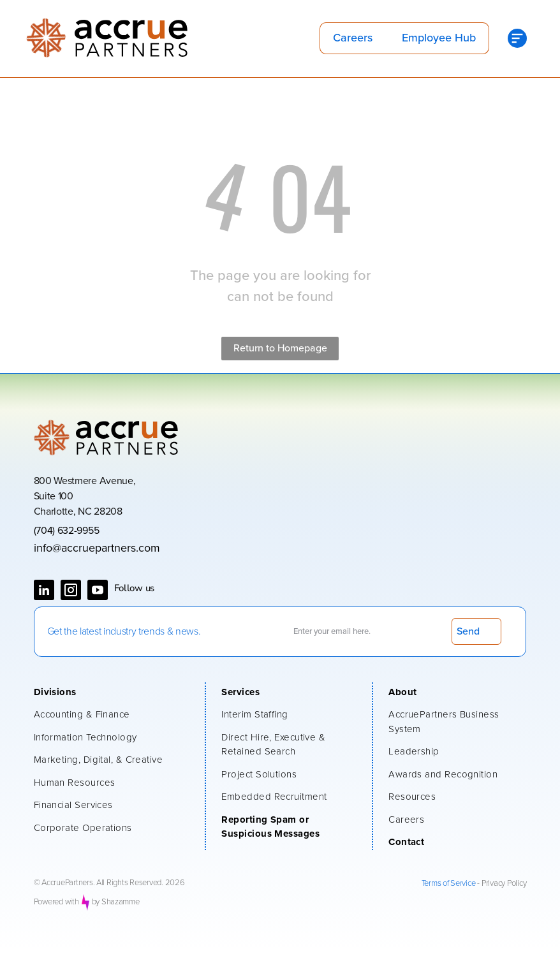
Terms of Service (449, 884)
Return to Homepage (280, 348)
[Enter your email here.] (365, 632)
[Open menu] (517, 38)
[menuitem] (113, 694)
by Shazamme (116, 902)
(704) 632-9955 (67, 531)
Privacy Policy (504, 884)
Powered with (56, 902)
